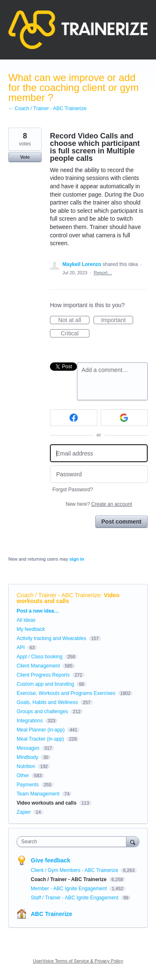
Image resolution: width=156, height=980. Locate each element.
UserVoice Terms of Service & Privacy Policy (78, 961)
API (21, 648)
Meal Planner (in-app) (41, 730)
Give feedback (51, 860)
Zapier (24, 812)
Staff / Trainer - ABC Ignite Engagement (75, 898)
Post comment (121, 522)
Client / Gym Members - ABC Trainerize (75, 870)
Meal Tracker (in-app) (40, 739)
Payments (28, 785)
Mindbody (27, 757)
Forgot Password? (73, 490)
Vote (25, 157)
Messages (28, 748)
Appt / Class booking (40, 657)
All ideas (26, 620)
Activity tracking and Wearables (51, 638)
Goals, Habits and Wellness (47, 702)
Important (117, 320)
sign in (77, 559)
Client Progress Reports (43, 675)
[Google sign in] (124, 418)
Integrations (30, 721)
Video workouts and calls (68, 598)
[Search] (133, 841)
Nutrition (26, 766)
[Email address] (99, 453)
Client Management (38, 666)
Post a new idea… (38, 611)
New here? (99, 504)
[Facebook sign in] (74, 418)
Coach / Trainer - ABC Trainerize (59, 595)
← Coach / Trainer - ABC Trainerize (47, 108)
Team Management (38, 794)
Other (23, 776)
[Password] (99, 474)
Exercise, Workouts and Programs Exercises (66, 693)
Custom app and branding (45, 684)
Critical (75, 334)
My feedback (31, 629)
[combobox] (73, 842)
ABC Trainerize (52, 914)
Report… (103, 273)
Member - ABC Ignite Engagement (69, 889)
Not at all (74, 320)
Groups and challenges (42, 712)
